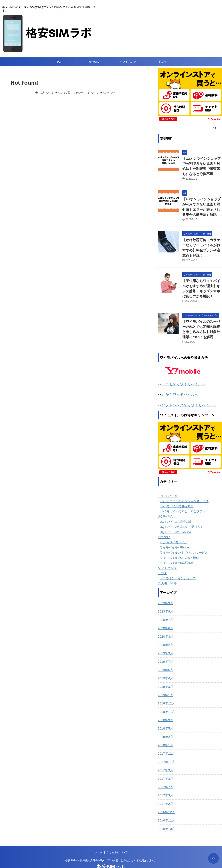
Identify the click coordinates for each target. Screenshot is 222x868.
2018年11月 (166, 699)
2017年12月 (166, 741)
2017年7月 (165, 775)
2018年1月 (165, 733)
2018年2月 (165, 724)
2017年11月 (166, 749)
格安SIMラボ (111, 854)
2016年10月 (166, 816)
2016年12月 (166, 800)
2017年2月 (165, 791)
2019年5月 (165, 658)
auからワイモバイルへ (178, 383)
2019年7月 (165, 649)
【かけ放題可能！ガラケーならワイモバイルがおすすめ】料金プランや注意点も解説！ (202, 242)
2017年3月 (165, 783)
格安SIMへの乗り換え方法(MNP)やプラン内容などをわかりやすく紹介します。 (111, 848)
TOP (60, 62)
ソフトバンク (128, 62)
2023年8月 (165, 599)
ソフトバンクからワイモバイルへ (186, 393)
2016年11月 (166, 808)
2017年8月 (165, 766)
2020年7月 (165, 607)
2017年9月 (165, 758)
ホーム (98, 840)
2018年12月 (166, 691)
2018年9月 (165, 708)
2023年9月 (165, 591)
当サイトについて (117, 840)
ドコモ (162, 62)
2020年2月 (165, 632)
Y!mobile (94, 62)
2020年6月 (165, 616)
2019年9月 (165, 641)
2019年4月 (165, 666)
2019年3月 (165, 674)
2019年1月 (165, 683)
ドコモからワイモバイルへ (181, 373)
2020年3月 (165, 624)
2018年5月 (165, 716)
